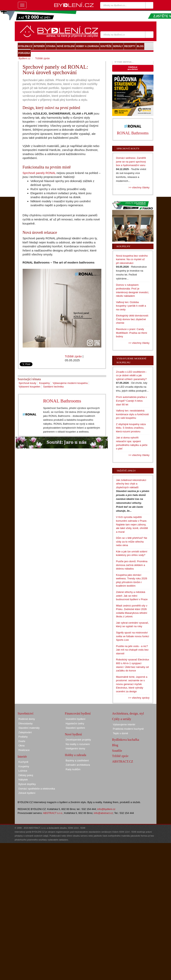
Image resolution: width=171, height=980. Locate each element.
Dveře (22, 741)
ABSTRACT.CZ (123, 761)
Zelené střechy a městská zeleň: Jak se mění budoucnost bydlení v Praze (132, 596)
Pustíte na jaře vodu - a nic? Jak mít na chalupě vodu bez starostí (132, 650)
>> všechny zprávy (139, 698)
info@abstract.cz (103, 813)
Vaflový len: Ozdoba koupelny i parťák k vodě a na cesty (131, 306)
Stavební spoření (75, 728)
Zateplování (25, 732)
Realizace (24, 750)
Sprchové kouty (28, 383)
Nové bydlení (73, 734)
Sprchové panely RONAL (39, 173)
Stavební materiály (29, 728)
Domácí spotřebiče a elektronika (37, 789)
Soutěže (117, 751)
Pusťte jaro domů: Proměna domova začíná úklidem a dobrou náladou (132, 565)
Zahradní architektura (78, 765)
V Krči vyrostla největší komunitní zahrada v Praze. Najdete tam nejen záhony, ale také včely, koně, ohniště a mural (132, 524)
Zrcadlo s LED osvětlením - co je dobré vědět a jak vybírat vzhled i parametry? (132, 375)
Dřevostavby (26, 723)
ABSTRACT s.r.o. (53, 813)
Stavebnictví (26, 713)
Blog (115, 745)
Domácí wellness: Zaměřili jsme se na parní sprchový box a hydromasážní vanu (131, 162)
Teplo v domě (121, 733)
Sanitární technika (53, 387)
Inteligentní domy (75, 748)
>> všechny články (139, 187)
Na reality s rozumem (78, 744)
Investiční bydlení (76, 719)
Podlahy (23, 737)
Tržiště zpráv (73, 356)
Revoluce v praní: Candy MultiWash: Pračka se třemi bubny (132, 333)
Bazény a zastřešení (77, 760)
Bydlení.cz (25, 58)
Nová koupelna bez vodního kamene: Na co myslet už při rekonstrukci (132, 259)
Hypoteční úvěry (75, 723)
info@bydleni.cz (106, 809)
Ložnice (23, 771)
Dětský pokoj (26, 775)
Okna (22, 746)
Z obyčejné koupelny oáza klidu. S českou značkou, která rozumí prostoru (131, 428)
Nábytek (23, 780)
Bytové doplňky (27, 784)
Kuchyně (24, 762)
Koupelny (44, 383)
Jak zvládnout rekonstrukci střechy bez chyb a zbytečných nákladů (131, 484)
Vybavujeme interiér (124, 724)
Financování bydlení (78, 713)
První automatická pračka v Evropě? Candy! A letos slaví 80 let (132, 401)
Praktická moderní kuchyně (128, 729)
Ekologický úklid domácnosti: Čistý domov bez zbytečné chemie (132, 319)
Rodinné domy (27, 719)
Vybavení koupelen (30, 387)
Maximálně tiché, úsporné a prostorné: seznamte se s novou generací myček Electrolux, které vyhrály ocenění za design (132, 684)
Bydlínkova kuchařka (126, 740)
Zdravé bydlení (27, 793)
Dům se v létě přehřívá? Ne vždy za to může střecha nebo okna (132, 542)
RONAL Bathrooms (62, 401)
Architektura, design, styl (128, 713)
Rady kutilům (73, 769)
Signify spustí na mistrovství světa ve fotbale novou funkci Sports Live (133, 636)
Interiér (22, 757)
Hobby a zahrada (76, 755)
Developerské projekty (78, 740)
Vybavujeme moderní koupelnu (70, 383)
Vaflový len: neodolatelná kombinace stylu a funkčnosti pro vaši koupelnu (132, 414)
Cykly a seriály (122, 719)
